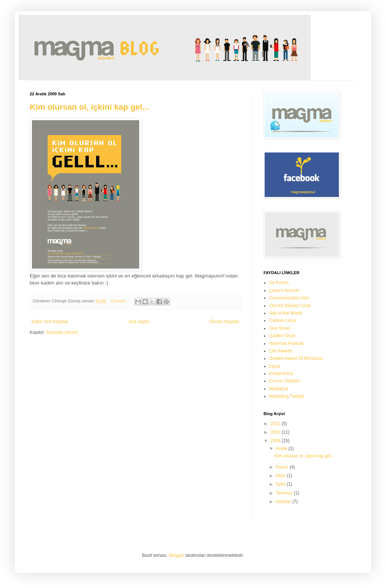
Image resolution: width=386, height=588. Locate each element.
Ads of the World (286, 313)
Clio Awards (281, 351)
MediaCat (279, 389)
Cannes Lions (283, 321)
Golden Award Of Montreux (296, 358)
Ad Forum (279, 283)
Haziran (284, 502)
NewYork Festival (286, 344)
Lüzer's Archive (284, 290)
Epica (275, 366)
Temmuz (285, 493)
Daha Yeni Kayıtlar (50, 322)
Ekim (281, 476)
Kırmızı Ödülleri (284, 381)
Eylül (281, 484)
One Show (279, 328)
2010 (276, 432)
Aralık (282, 449)
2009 (276, 441)
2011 (276, 424)
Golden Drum (282, 336)
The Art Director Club (290, 306)
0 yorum (118, 301)
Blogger (176, 555)
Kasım (283, 467)
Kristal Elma (281, 374)
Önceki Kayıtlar (224, 322)
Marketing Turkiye (287, 396)
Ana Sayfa (139, 322)
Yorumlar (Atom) (62, 332)
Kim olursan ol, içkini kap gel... (89, 107)
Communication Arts (289, 298)
